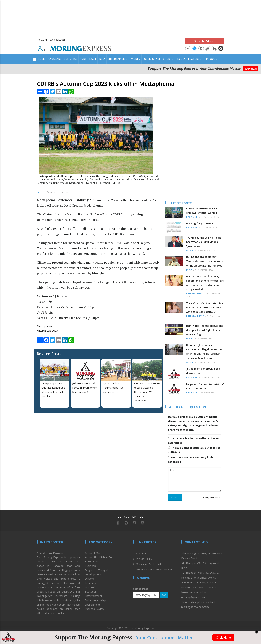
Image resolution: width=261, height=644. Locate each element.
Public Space (152, 59)
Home (42, 59)
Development (93, 574)
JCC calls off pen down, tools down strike (203, 371)
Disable (89, 579)
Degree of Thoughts (97, 570)
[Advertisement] (131, 17)
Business (90, 566)
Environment (92, 605)
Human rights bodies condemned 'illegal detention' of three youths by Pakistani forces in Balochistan (204, 352)
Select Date (141, 589)
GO (164, 595)
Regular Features (190, 59)
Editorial (71, 59)
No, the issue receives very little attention (191, 459)
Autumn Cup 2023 (47, 331)
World (136, 59)
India (102, 59)
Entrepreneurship (95, 600)
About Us (142, 553)
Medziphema (45, 326)
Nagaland (55, 59)
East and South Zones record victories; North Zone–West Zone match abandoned (147, 392)
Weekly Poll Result (211, 498)
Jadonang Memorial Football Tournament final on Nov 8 (85, 388)
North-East (88, 59)
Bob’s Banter (93, 561)
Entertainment (118, 59)
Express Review (95, 609)
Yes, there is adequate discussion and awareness (194, 440)
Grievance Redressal (148, 564)
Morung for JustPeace (199, 223)
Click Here (251, 69)
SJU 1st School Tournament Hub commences (113, 388)
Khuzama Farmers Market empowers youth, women (202, 211)
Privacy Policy (144, 559)
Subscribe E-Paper (204, 41)
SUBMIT (175, 497)
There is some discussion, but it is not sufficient (194, 450)
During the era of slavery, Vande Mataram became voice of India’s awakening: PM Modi (205, 261)
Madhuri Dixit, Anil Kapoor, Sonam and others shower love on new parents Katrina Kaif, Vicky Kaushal (205, 283)
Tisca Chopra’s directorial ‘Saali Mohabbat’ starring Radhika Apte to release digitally (205, 307)
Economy (90, 583)
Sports (168, 59)
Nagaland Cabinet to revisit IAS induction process (205, 386)
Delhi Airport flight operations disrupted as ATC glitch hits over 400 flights (205, 330)
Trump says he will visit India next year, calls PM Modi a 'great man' (204, 242)
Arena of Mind (93, 553)
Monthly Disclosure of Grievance (155, 569)
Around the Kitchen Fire (99, 557)
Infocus (212, 59)
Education (91, 591)
